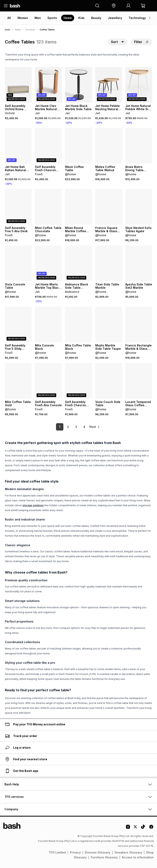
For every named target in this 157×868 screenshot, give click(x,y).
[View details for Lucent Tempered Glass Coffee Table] (139, 381)
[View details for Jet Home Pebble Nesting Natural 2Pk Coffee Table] (109, 85)
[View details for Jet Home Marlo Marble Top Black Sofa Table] (48, 263)
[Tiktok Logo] (143, 828)
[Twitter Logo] (136, 828)
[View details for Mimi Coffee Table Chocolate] (48, 207)
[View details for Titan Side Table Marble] (109, 263)
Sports (52, 18)
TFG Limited (57, 852)
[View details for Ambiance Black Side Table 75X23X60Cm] (78, 263)
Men (38, 18)
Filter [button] (141, 42)
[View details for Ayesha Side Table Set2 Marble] (139, 263)
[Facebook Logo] (151, 828)
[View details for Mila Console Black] (48, 324)
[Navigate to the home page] (15, 6)
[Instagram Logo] (128, 828)
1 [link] (56, 427)
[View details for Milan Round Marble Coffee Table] (78, 207)
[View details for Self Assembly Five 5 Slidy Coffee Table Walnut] (18, 324)
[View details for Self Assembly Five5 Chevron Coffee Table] (78, 381)
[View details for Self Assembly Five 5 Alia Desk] (18, 207)
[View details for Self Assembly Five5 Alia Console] (48, 381)
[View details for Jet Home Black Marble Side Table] (78, 85)
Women (23, 18)
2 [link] (64, 427)
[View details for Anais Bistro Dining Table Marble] (139, 146)
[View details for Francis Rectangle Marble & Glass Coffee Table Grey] (139, 324)
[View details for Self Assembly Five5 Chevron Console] (48, 146)
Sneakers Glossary (128, 852)
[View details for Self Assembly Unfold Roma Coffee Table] (18, 85)
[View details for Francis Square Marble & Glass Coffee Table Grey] (109, 207)
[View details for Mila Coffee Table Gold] (18, 381)
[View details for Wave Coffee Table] (78, 146)
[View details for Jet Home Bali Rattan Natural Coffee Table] (18, 146)
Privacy (75, 852)
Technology (137, 18)
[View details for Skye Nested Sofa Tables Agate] (139, 207)
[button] (114, 6)
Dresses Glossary (98, 852)
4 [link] (81, 427)
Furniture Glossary (104, 857)
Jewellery (115, 18)
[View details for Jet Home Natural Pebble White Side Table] (139, 85)
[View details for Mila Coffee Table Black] (78, 324)
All (9, 18)
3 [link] (72, 427)
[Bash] (7, 30)
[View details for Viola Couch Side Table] (109, 381)
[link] (95, 427)
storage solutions (33, 505)
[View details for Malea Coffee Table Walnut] (109, 146)
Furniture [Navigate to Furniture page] (30, 30)
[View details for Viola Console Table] (18, 263)
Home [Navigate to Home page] (18, 30)
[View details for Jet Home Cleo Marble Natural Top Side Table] (48, 85)
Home (68, 18)
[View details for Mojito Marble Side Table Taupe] (109, 324)
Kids (81, 18)
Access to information (138, 857)
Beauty (96, 18)
